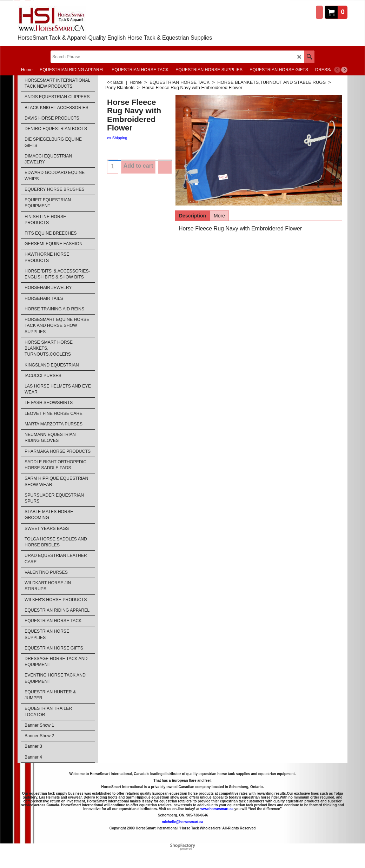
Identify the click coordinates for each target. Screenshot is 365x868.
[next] (344, 70)
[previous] (337, 70)
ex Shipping (117, 138)
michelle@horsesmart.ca (182, 822)
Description (193, 216)
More (219, 216)
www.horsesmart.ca (217, 809)
